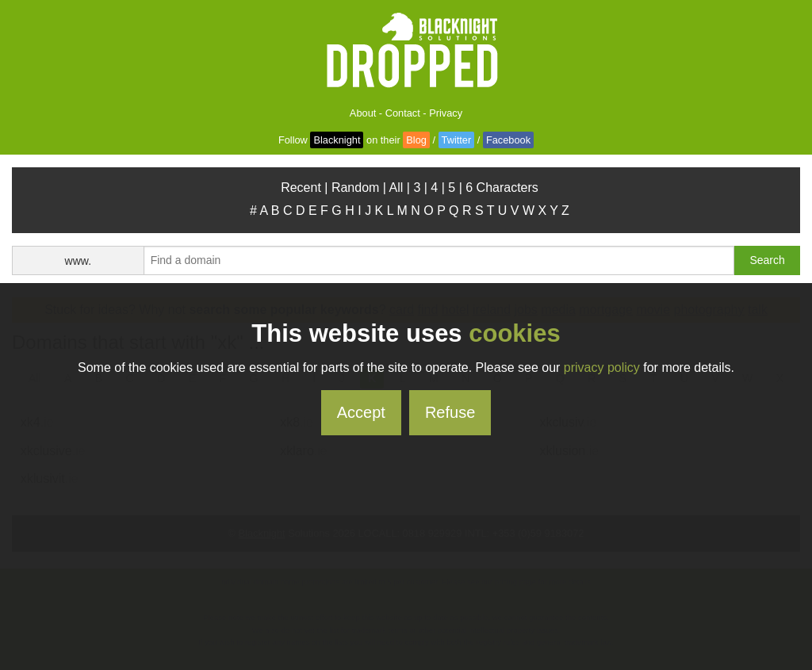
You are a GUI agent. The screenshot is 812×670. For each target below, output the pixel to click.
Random (355, 188)
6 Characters (502, 188)
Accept (361, 412)
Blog (416, 140)
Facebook (508, 140)
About (363, 113)
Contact (403, 113)
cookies (514, 333)
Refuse (450, 412)
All (396, 188)
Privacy (446, 113)
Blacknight (337, 140)
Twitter (457, 140)
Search (767, 260)
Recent (301, 188)
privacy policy (602, 368)
